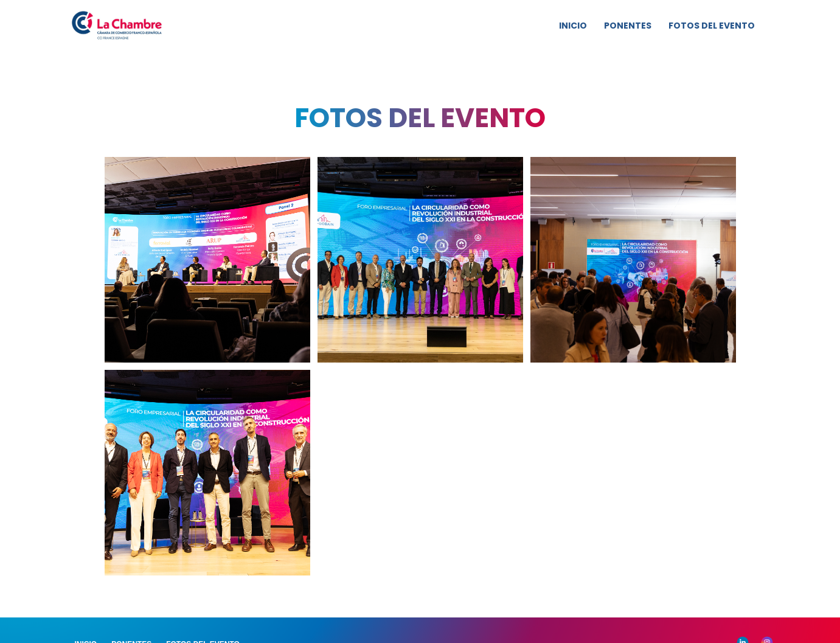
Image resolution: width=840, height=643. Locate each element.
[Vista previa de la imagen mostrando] (207, 260)
